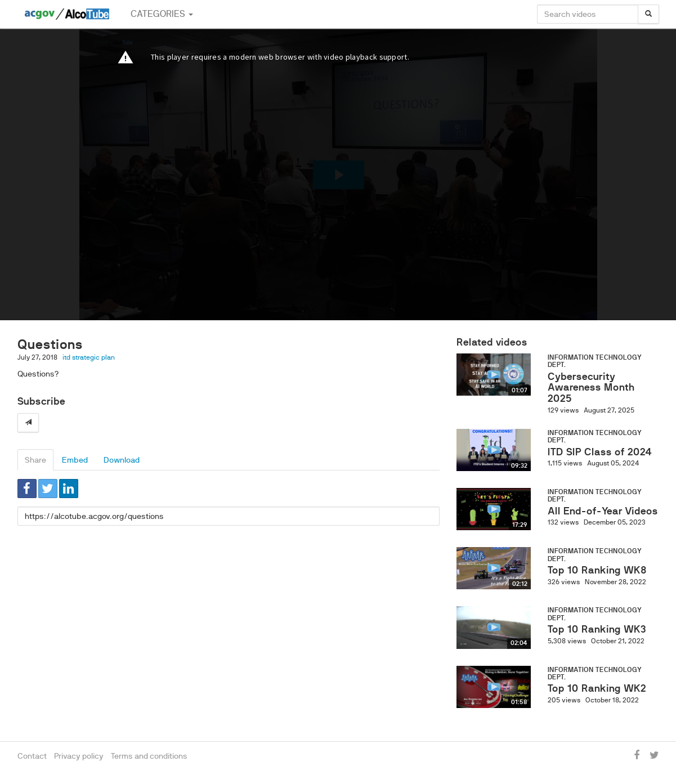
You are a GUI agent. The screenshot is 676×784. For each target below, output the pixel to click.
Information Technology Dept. (595, 361)
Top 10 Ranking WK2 (597, 688)
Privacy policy (79, 756)
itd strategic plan (89, 357)
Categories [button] (162, 14)
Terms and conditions (149, 756)
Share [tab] (35, 460)
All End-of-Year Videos (603, 511)
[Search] (648, 14)
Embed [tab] (75, 460)
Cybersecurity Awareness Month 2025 (591, 388)
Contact (32, 756)
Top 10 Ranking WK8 (597, 570)
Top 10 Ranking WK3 (597, 629)
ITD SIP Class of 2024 (600, 452)
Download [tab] (122, 460)
